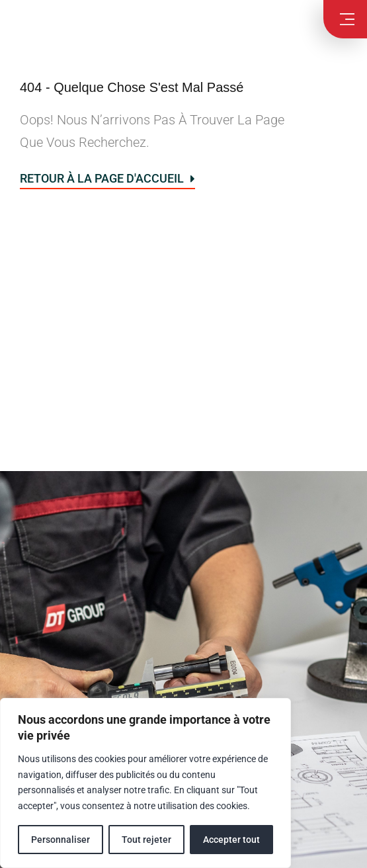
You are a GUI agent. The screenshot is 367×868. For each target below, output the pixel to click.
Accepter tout (231, 840)
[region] (145, 783)
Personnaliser (61, 840)
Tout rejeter (146, 840)
